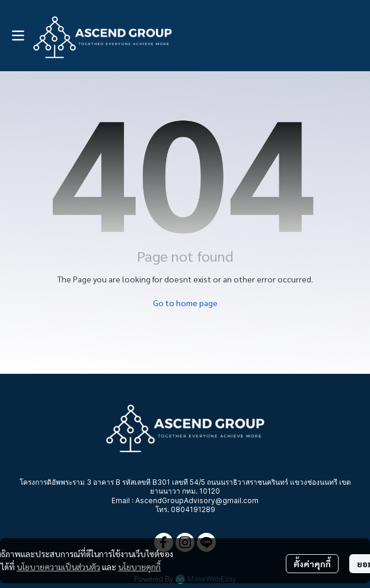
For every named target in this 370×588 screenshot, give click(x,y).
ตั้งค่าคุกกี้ (312, 564)
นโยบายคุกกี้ (139, 567)
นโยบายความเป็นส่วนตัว (58, 567)
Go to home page (185, 303)
